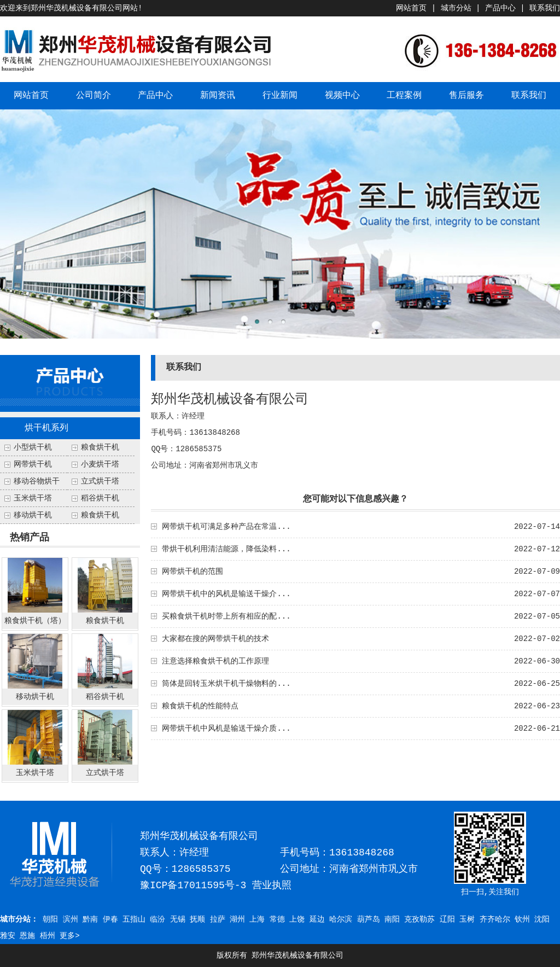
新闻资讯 (218, 96)
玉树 (467, 919)
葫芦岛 (369, 919)
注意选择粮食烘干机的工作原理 (215, 661)
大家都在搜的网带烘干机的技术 (215, 639)
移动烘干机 (33, 515)
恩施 (27, 936)
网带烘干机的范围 (192, 572)
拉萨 (218, 919)
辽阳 (447, 919)
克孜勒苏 (419, 919)
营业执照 (272, 886)
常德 (277, 919)
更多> (69, 936)
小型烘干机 (33, 447)
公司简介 (94, 96)
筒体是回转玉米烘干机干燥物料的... (226, 684)
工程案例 (404, 96)
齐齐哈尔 (495, 919)
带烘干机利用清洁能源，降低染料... (226, 549)
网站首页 (411, 8)
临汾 (157, 919)
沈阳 (542, 919)
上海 (257, 919)
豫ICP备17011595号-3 (193, 886)
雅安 (8, 936)
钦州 (522, 919)
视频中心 (342, 96)
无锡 (178, 919)
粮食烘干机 (100, 515)
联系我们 (545, 8)
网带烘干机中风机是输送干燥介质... (226, 729)
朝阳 (50, 919)
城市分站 (456, 8)
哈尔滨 (341, 919)
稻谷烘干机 (100, 498)
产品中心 (500, 8)
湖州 (237, 919)
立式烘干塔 (100, 481)
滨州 (71, 919)
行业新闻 (280, 96)
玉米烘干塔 (33, 498)
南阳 (392, 919)
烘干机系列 (46, 428)
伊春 (110, 919)
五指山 (134, 919)
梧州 (48, 936)
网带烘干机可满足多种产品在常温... (226, 527)
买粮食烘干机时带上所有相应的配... (226, 616)
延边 (317, 919)
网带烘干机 (33, 464)
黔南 (90, 919)
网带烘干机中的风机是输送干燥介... (226, 594)
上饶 (297, 919)
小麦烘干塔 (100, 464)
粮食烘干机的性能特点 (200, 706)
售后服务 (466, 96)
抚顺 (197, 919)
